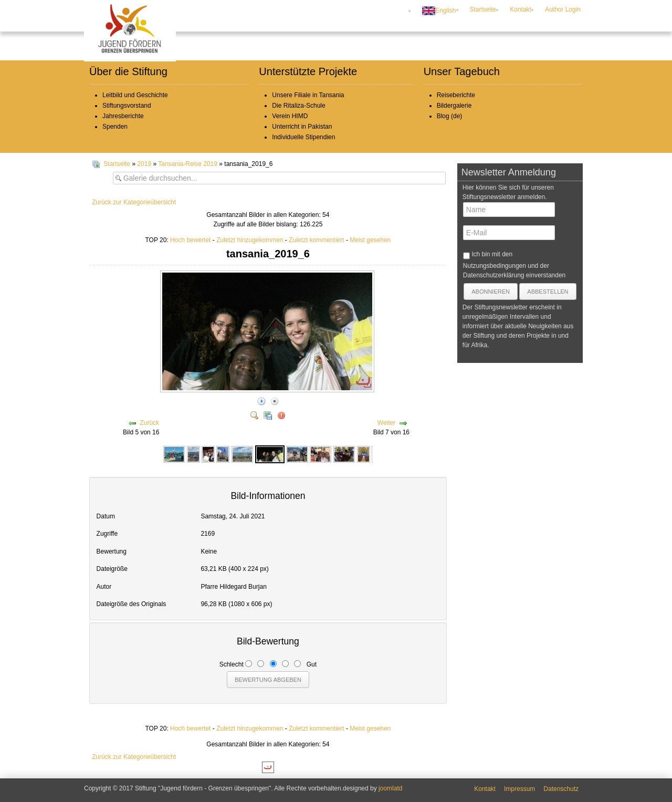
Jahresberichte (123, 116)
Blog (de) (450, 116)
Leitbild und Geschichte (135, 95)
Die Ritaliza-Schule (298, 106)
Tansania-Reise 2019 (188, 164)
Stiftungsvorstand (127, 106)
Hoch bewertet (190, 240)
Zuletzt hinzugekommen (250, 240)
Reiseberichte (456, 95)
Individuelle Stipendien (303, 137)
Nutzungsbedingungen (495, 266)
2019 (144, 164)
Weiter (386, 423)
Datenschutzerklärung (494, 275)
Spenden (115, 127)
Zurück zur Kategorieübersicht (134, 202)
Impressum (519, 789)
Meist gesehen (370, 240)
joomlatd (390, 788)
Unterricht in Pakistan (302, 127)
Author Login (563, 9)
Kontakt (521, 9)
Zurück (149, 423)
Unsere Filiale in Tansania (308, 95)
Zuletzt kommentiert (316, 240)
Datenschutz (561, 789)
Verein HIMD (290, 116)
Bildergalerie (454, 106)
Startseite (483, 9)
